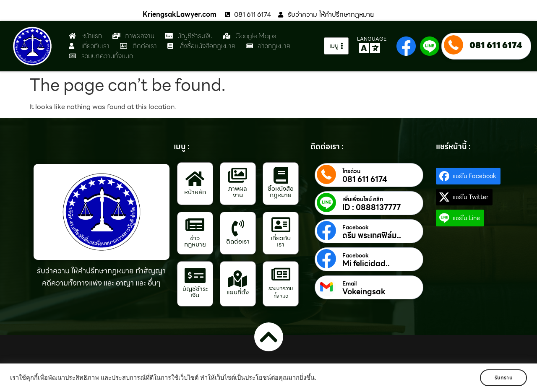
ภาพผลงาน (238, 192)
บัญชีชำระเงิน (195, 292)
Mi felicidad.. (366, 264)
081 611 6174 (496, 45)
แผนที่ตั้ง (238, 292)
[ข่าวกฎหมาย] (195, 225)
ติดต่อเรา (238, 241)
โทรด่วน (351, 171)
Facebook (356, 228)
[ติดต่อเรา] (238, 228)
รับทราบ (502, 378)
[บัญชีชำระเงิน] (195, 275)
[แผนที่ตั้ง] (238, 279)
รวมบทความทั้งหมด (281, 292)
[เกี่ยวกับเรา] (281, 225)
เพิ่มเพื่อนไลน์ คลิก (363, 200)
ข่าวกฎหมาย (195, 241)
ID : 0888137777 (371, 208)
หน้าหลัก (195, 192)
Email (349, 284)
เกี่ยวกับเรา (281, 241)
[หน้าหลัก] (195, 179)
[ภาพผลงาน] (238, 175)
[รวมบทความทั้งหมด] (281, 274)
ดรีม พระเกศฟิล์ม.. (372, 236)
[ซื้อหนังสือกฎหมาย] (281, 175)
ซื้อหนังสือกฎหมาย (281, 192)
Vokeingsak (364, 292)
